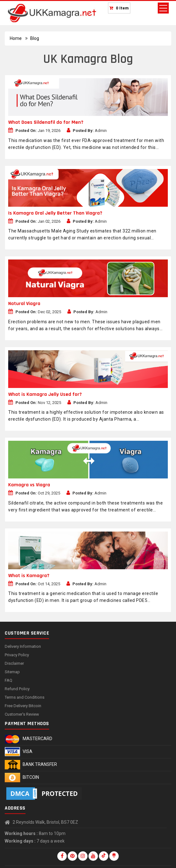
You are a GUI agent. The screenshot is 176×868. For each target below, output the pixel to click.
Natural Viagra (24, 304)
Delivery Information (23, 646)
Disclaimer (14, 663)
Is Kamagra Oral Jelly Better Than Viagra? (55, 213)
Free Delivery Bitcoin (23, 706)
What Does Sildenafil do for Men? (46, 122)
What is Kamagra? (29, 576)
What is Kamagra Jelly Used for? (45, 394)
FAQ (9, 680)
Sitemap (12, 672)
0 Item (122, 8)
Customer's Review (22, 714)
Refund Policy (17, 689)
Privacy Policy (17, 655)
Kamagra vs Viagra (29, 485)
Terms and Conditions (25, 697)
